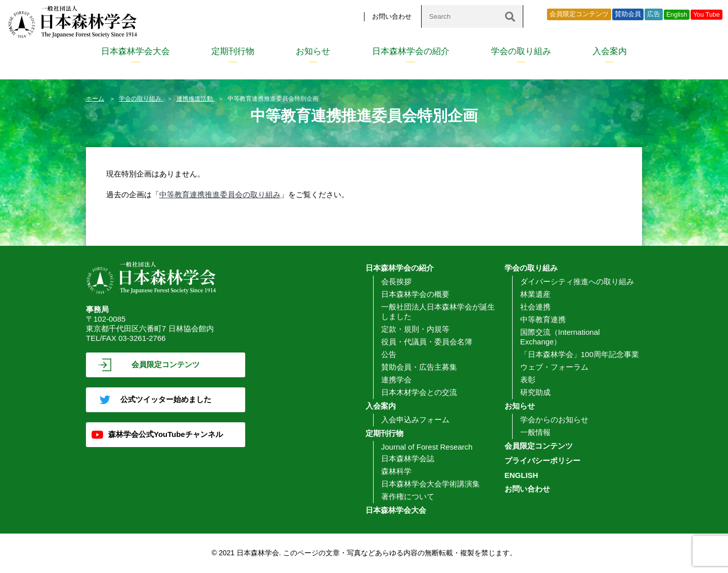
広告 (654, 14)
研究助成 (535, 392)
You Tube (707, 15)
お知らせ (313, 51)
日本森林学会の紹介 (411, 51)
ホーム (95, 99)
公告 (389, 354)
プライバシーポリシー (542, 460)
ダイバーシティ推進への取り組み (577, 281)
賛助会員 (628, 14)
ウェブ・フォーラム (554, 367)
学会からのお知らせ (554, 420)
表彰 (528, 380)
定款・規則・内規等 (415, 329)
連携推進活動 (195, 99)
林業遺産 (535, 294)
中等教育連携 (543, 319)
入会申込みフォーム (415, 420)
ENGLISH (521, 475)
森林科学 (396, 471)
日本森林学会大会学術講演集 (430, 484)
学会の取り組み (521, 51)
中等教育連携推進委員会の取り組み (220, 194)
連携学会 (396, 380)
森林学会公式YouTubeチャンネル (166, 434)
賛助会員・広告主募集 (419, 367)
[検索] (510, 16)
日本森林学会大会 (135, 51)
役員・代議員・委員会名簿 (427, 342)
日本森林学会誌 (408, 458)
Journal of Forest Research (427, 447)
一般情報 (535, 432)
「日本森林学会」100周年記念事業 (580, 354)
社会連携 (535, 307)
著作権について (408, 496)
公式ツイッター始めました (166, 399)
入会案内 (610, 51)
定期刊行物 (233, 51)
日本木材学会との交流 (419, 392)
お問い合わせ (392, 16)
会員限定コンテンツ (579, 14)
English (677, 15)
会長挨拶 (396, 281)
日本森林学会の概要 (415, 294)
